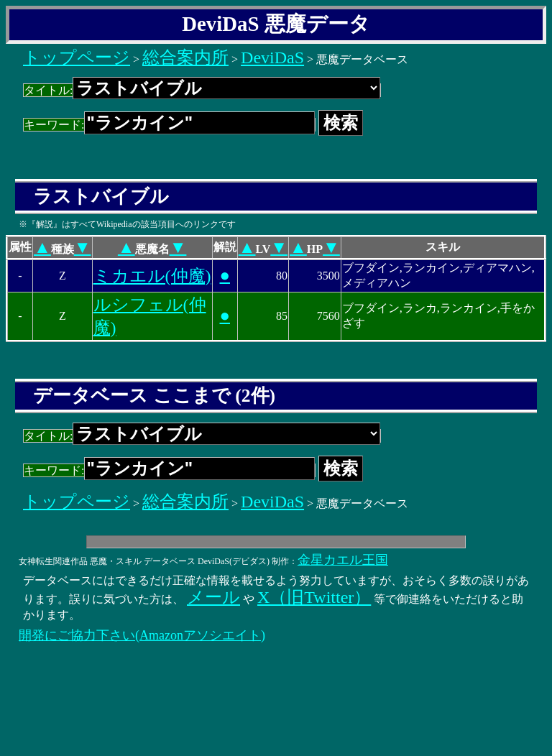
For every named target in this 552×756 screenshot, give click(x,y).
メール (213, 597)
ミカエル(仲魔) (152, 276)
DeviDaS (272, 57)
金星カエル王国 (343, 560)
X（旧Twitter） (314, 597)
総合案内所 (185, 57)
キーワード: (169, 125)
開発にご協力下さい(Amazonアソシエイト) (142, 635)
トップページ (77, 57)
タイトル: (202, 90)
